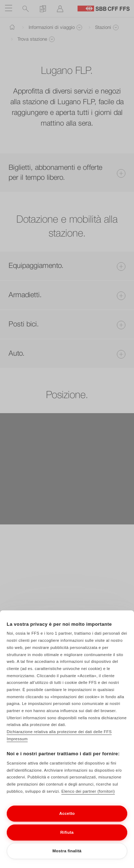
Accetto (67, 821)
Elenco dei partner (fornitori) (88, 798)
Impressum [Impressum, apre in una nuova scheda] (17, 746)
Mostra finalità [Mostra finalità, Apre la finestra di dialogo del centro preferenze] (67, 858)
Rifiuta (67, 839)
